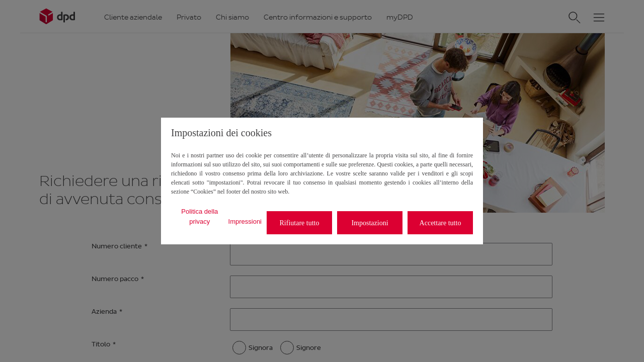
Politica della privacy (199, 216)
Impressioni (245, 221)
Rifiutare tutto (300, 223)
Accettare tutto (440, 223)
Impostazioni (370, 223)
